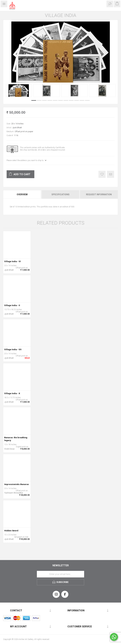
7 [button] (66, 100)
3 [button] (44, 100)
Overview (22, 194)
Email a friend (111, 174)
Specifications (60, 194)
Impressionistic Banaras (17, 484)
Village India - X (12, 393)
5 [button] (55, 100)
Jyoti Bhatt (17, 128)
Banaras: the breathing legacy (16, 439)
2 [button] (39, 100)
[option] (19, 91)
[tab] (22, 194)
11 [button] (87, 100)
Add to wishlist (102, 174)
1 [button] (34, 100)
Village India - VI (13, 261)
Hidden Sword (11, 531)
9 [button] (77, 100)
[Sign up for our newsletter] (60, 574)
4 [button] (50, 100)
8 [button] (71, 100)
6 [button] (60, 100)
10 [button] (82, 100)
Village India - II (12, 305)
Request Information (99, 194)
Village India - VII (13, 349)
